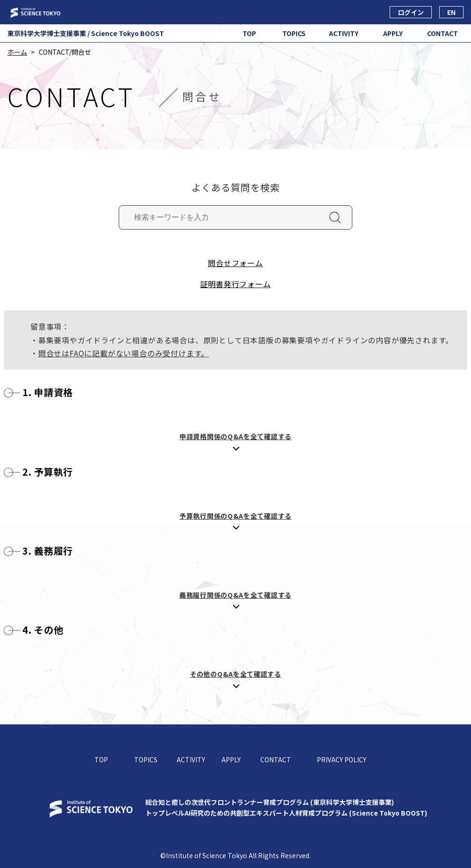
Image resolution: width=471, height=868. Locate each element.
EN (451, 12)
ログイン (411, 12)
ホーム (17, 52)
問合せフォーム (235, 263)
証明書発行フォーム (235, 284)
